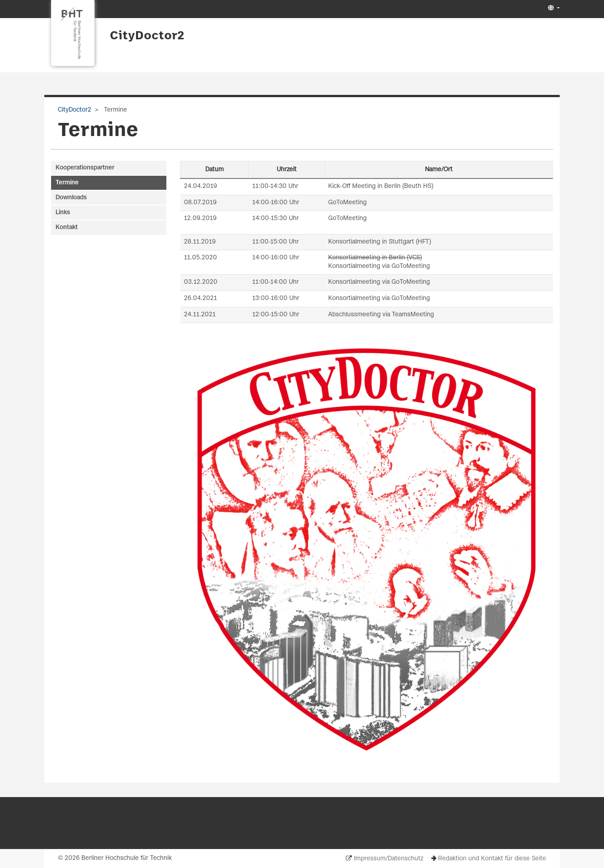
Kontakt (67, 228)
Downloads (71, 198)
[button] (553, 8)
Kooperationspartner (85, 168)
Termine (67, 183)
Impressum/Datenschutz (389, 859)
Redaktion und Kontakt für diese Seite (492, 859)
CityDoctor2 (147, 36)
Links (63, 213)
